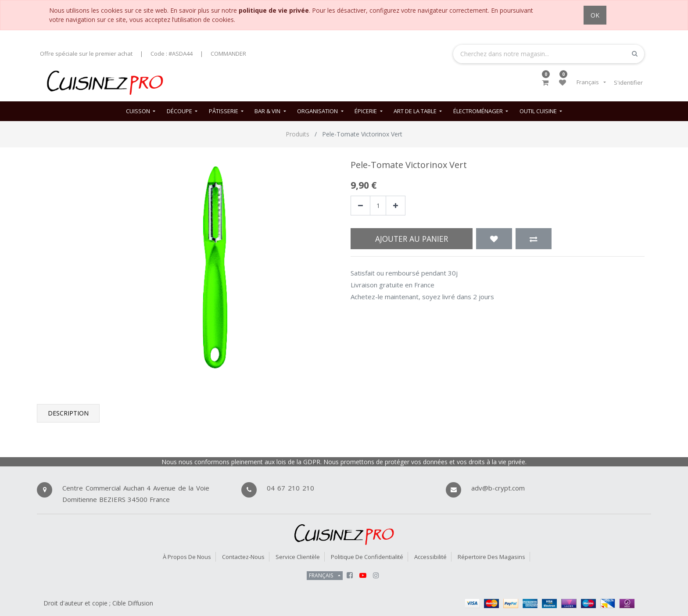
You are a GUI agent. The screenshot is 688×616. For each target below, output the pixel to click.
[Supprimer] (360, 206)
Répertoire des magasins (491, 557)
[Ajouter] (396, 206)
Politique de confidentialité (367, 557)
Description (68, 413)
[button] (494, 239)
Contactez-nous (243, 557)
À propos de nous (187, 557)
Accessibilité (430, 557)
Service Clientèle (298, 557)
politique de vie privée (274, 10)
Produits (297, 134)
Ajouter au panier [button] (412, 239)
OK (595, 15)
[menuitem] (141, 111)
